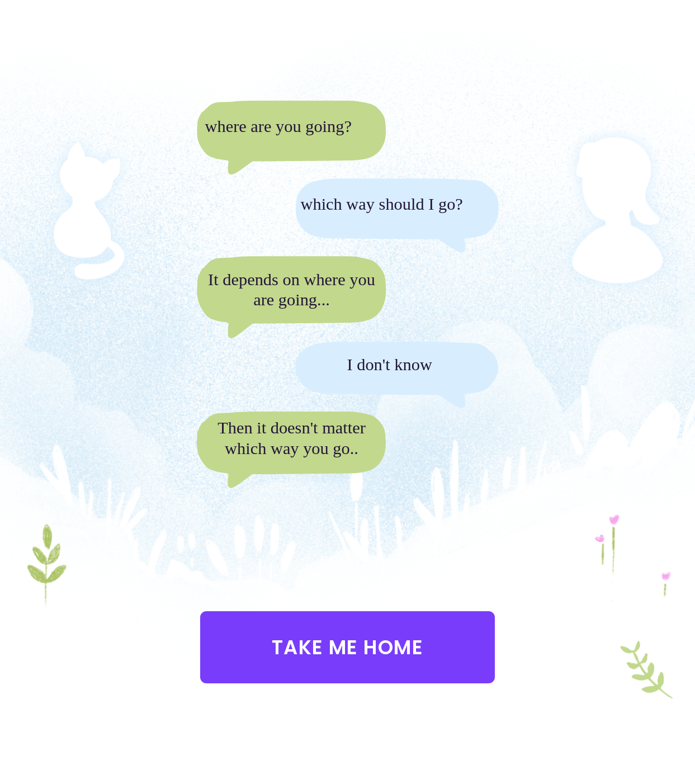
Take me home (347, 647)
